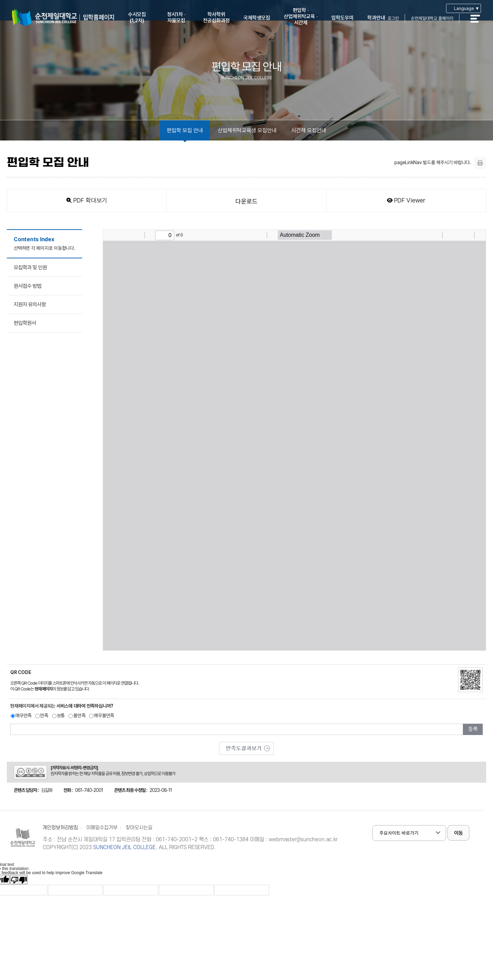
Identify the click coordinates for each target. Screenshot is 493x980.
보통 (61, 715)
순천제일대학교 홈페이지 (432, 18)
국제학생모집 (257, 18)
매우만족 (23, 715)
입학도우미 (343, 18)
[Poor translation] (19, 880)
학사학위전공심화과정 (216, 17)
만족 (44, 715)
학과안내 (376, 18)
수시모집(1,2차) (137, 17)
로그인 (393, 18)
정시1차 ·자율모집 (176, 17)
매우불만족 (104, 715)
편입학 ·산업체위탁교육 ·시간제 (301, 16)
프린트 (480, 163)
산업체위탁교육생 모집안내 (247, 130)
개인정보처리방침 (60, 828)
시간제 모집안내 (309, 130)
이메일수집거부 (102, 828)
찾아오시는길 (139, 828)
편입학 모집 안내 (185, 130)
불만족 (79, 715)
